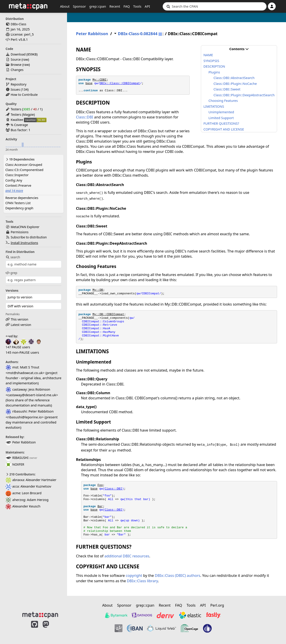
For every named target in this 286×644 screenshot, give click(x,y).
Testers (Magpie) (23, 114)
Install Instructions (24, 243)
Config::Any (14, 180)
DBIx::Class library (142, 581)
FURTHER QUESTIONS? (221, 123)
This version (20, 319)
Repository (19, 84)
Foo (100, 485)
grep (11, 273)
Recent (115, 6)
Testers (16, 109)
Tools (137, 6)
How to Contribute (24, 95)
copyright (134, 575)
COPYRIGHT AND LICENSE (224, 129)
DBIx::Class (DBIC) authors (178, 575)
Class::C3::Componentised (24, 170)
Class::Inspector (17, 175)
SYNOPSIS (211, 61)
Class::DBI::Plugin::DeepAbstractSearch (244, 95)
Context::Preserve (18, 185)
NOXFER (15, 464)
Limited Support (221, 118)
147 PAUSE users (18, 347)
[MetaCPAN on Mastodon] (50, 629)
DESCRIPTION (214, 66)
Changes (17, 70)
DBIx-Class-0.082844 (138, 34)
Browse (16, 65)
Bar (100, 506)
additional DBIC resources (127, 556)
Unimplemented (221, 112)
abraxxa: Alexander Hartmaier (31, 480)
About (65, 6)
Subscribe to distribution (29, 237)
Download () (24, 54)
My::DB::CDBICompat (108, 314)
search (13, 257)
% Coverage (19, 125)
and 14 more (14, 191)
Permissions (20, 232)
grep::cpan (98, 6)
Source (16, 59)
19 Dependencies (20, 159)
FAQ (127, 6)
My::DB (98, 290)
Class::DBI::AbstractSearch (234, 78)
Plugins (214, 72)
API (147, 6)
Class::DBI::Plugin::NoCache (235, 83)
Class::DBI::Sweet (227, 89)
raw (25, 59)
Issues (15, 89)
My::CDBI (100, 80)
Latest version (21, 325)
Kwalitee (17, 120)
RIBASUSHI (17, 458)
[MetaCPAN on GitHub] (35, 629)
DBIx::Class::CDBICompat (120, 83)
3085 (27, 109)
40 (35, 109)
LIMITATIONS (214, 106)
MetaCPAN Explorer (25, 227)
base (89, 83)
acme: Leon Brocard (24, 493)
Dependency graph (19, 208)
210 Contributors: (21, 474)
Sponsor (79, 6)
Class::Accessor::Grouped (24, 165)
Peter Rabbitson (21, 442)
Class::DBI (85, 117)
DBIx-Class (19, 24)
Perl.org (217, 605)
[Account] (272, 6)
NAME (208, 55)
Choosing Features (223, 101)
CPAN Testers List (18, 203)
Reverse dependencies (22, 198)
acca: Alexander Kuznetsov (28, 486)
